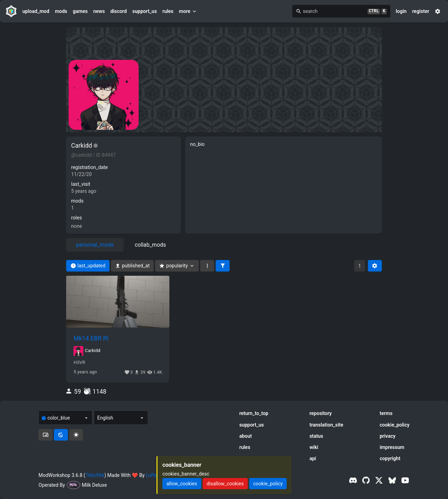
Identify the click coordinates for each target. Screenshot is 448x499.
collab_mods (150, 245)
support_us (145, 11)
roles (76, 218)
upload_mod (36, 11)
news (99, 11)
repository (321, 413)
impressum (392, 447)
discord (118, 11)
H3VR (79, 363)
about (246, 436)
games (80, 11)
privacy (388, 436)
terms (386, 413)
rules (168, 11)
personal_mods (95, 245)
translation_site (326, 425)
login (401, 11)
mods (61, 11)
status (316, 436)
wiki (314, 447)
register (421, 11)
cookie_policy (395, 425)
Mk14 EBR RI (91, 338)
